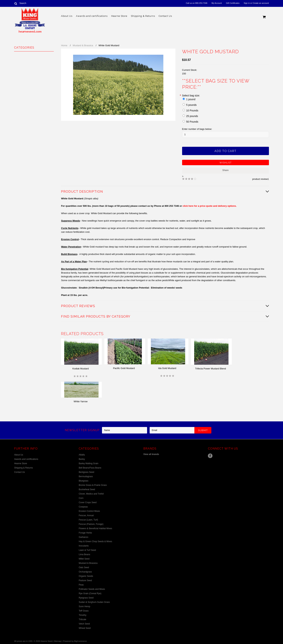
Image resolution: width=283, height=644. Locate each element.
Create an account (261, 3)
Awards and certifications (92, 16)
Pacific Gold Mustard (124, 368)
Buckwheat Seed (87, 489)
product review (260, 179)
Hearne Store (119, 16)
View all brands (151, 454)
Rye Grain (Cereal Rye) (90, 593)
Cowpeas (83, 507)
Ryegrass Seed (86, 598)
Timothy (82, 615)
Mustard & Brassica (83, 45)
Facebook (210, 456)
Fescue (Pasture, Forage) (91, 524)
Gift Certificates (233, 3)
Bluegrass (83, 481)
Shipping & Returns (143, 16)
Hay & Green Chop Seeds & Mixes (95, 541)
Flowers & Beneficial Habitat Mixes (95, 528)
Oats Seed (84, 567)
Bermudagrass (86, 476)
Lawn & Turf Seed (87, 550)
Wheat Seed (85, 628)
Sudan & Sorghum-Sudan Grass (94, 602)
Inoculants (84, 546)
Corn (81, 498)
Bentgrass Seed (86, 472)
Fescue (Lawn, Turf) (88, 520)
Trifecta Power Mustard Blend (211, 369)
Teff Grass (84, 611)
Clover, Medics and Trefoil (91, 494)
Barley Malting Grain (89, 463)
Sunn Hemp (84, 606)
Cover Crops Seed (88, 502)
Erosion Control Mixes (89, 511)
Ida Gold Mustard (167, 368)
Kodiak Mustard (80, 369)
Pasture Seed (85, 580)
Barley (82, 459)
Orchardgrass (85, 572)
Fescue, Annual (86, 515)
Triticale (82, 619)
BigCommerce (80, 641)
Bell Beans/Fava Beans (90, 468)
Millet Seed (84, 559)
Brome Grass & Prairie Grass (93, 485)
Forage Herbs (85, 533)
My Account (217, 3)
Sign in (247, 3)
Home (64, 45)
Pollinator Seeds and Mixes (92, 589)
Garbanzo (83, 537)
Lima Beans (84, 554)
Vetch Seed (84, 624)
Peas (81, 585)
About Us (67, 16)
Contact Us (165, 16)
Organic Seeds (86, 576)
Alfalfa (82, 455)
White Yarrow (81, 401)
